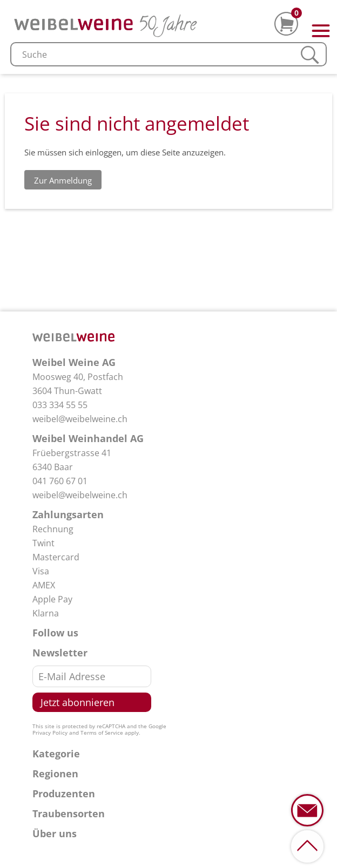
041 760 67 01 (60, 481)
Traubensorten (69, 813)
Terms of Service (102, 733)
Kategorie (56, 754)
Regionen (55, 774)
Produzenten (64, 794)
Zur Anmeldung (63, 180)
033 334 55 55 (60, 405)
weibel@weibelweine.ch (80, 419)
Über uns (55, 833)
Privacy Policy (50, 733)
